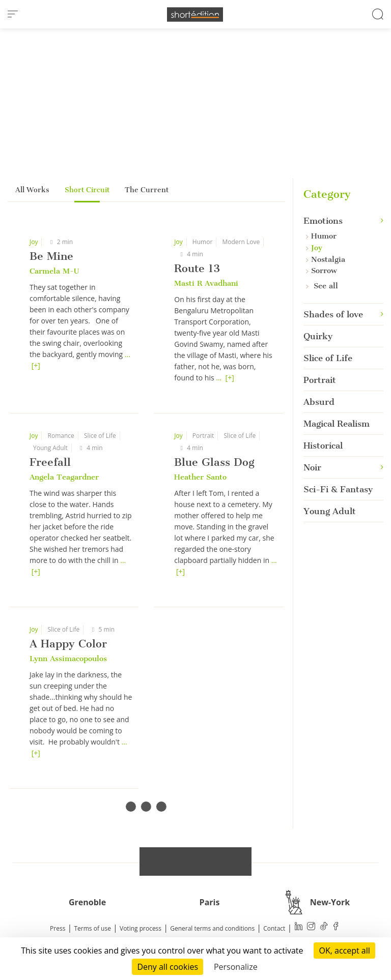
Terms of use (93, 928)
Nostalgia (326, 259)
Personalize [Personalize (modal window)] (236, 967)
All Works (32, 190)
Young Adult (50, 448)
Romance (61, 436)
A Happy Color (68, 644)
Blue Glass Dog (214, 462)
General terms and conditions (212, 928)
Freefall (50, 462)
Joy (34, 242)
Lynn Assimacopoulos (68, 659)
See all (322, 286)
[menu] (13, 14)
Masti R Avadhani (206, 283)
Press (58, 928)
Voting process (141, 928)
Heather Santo (200, 477)
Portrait (203, 436)
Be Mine (51, 256)
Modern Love (241, 242)
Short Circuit (87, 190)
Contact (274, 928)
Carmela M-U (54, 271)
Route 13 (197, 268)
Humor (202, 242)
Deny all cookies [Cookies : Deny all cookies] (167, 967)
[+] (36, 365)
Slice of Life (100, 436)
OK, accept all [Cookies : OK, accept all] (344, 951)
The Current (147, 190)
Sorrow (322, 271)
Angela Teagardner (64, 477)
